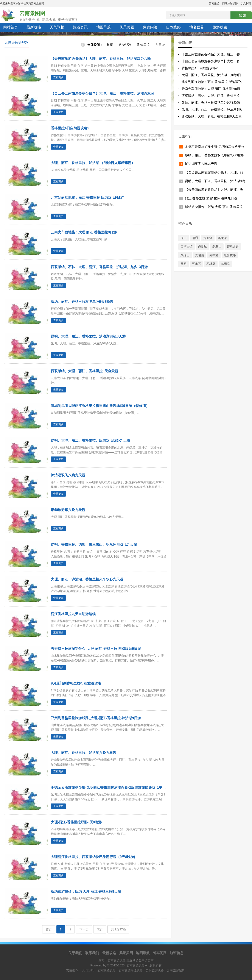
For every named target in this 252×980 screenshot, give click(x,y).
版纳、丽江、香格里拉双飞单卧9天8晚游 (82, 302)
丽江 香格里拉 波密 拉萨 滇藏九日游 (211, 198)
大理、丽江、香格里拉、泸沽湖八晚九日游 (84, 753)
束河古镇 (187, 247)
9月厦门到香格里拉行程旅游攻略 (76, 683)
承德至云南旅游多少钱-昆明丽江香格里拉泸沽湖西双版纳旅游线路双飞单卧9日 (111, 787)
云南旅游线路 (106, 970)
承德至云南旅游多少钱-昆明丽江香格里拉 (215, 146)
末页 (100, 929)
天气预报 (57, 27)
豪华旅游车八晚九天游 (68, 510)
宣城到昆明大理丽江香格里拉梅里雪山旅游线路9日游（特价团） (100, 406)
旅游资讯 (80, 27)
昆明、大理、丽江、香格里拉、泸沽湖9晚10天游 (88, 336)
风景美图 (127, 27)
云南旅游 (214, 3)
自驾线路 (173, 27)
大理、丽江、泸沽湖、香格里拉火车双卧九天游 (87, 579)
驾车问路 (160, 953)
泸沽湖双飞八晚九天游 (68, 475)
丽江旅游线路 (230, 3)
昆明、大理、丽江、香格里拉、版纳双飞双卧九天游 (90, 440)
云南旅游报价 (176, 970)
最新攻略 (34, 27)
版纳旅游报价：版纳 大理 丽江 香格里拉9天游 (86, 892)
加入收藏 (246, 3)
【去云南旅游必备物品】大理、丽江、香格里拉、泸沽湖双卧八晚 (101, 59)
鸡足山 (185, 255)
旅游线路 (220, 27)
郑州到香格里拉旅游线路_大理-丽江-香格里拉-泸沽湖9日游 (96, 718)
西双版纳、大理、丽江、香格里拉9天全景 (212, 116)
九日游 (160, 45)
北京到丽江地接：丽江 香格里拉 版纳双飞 (212, 82)
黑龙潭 (222, 238)
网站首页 (11, 27)
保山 (184, 238)
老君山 (217, 247)
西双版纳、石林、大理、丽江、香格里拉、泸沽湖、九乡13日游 (99, 267)
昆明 (184, 264)
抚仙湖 (208, 238)
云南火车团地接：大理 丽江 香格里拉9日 (211, 89)
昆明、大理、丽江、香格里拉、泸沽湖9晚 (212, 109)
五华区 (196, 264)
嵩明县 (225, 264)
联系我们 (92, 953)
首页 (110, 45)
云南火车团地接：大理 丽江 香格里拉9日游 (84, 232)
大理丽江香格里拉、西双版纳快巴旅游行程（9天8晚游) (93, 857)
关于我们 (75, 953)
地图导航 (104, 27)
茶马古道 (233, 247)
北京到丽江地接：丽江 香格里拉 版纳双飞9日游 (87, 198)
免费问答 (150, 27)
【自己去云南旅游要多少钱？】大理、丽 (211, 61)
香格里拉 (143, 45)
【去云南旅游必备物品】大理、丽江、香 (211, 54)
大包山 (199, 255)
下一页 (84, 929)
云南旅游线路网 (137, 965)
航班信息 (177, 953)
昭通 (195, 238)
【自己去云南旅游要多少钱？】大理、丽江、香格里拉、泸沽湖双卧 (103, 93)
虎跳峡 (202, 247)
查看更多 (58, 77)
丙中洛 (214, 255)
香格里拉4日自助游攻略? (70, 128)
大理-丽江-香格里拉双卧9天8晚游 (76, 822)
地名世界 (197, 27)
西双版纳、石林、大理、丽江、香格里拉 (211, 96)
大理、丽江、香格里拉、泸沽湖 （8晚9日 (211, 75)
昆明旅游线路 (155, 970)
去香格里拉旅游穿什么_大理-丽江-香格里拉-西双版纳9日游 (96, 649)
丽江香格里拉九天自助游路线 (73, 614)
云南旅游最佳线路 (131, 970)
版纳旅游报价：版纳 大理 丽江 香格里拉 (214, 207)
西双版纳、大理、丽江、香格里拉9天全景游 (85, 371)
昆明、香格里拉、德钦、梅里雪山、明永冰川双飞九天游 (94, 545)
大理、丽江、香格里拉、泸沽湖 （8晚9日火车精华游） (93, 163)
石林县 (211, 264)
